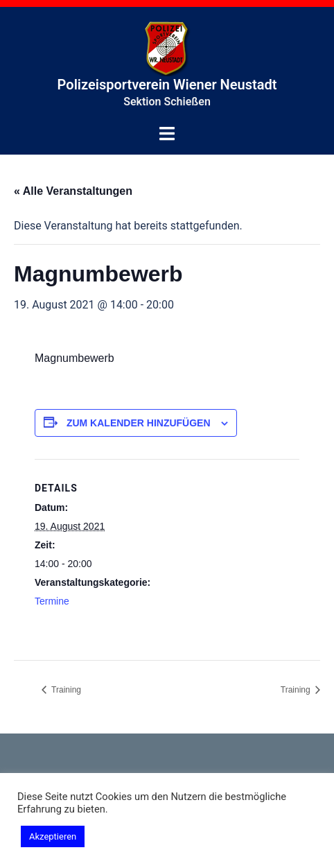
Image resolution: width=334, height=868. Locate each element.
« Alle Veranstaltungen (73, 191)
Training (65, 690)
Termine (52, 601)
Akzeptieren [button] (53, 836)
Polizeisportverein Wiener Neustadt (167, 85)
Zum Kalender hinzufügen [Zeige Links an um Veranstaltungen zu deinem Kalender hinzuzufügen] (139, 423)
